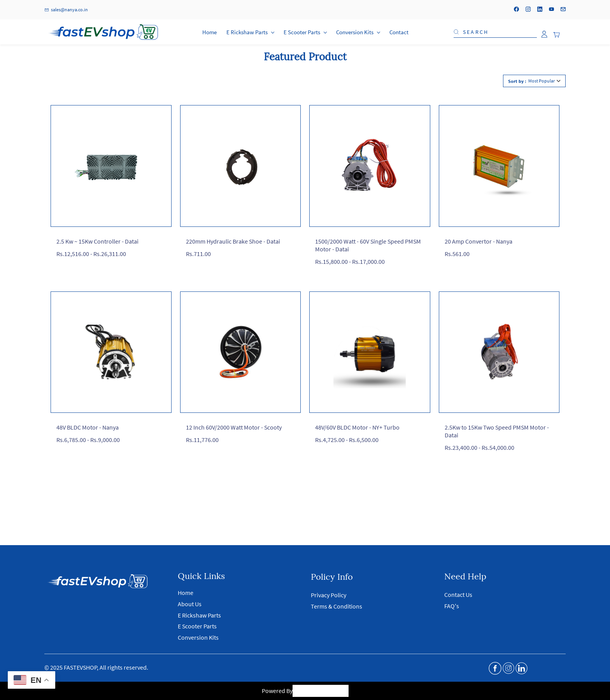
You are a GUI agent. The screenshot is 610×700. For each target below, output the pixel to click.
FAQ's (452, 606)
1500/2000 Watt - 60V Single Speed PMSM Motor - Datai (368, 245)
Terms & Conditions (337, 606)
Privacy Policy (329, 595)
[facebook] (516, 10)
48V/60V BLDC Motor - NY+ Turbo (357, 427)
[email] (563, 10)
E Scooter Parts (197, 626)
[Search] (498, 32)
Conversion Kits (198, 637)
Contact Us (458, 595)
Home (186, 593)
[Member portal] (544, 34)
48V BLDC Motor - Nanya (88, 427)
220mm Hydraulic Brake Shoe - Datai (233, 241)
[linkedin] (540, 10)
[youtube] (551, 10)
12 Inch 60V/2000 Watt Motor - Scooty (234, 427)
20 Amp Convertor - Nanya (479, 241)
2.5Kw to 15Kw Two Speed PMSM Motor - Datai (497, 431)
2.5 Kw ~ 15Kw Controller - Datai (97, 241)
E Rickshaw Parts (199, 615)
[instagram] (528, 10)
